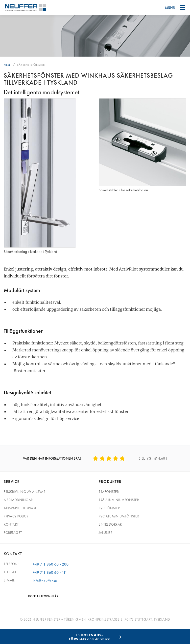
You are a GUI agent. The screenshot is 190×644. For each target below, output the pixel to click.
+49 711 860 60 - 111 (50, 572)
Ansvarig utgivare (20, 508)
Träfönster (109, 492)
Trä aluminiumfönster (119, 500)
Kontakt (11, 524)
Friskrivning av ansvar (24, 492)
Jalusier (106, 533)
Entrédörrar (110, 524)
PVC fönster (109, 508)
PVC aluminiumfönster (119, 516)
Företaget (13, 533)
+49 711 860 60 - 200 (51, 564)
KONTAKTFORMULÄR (43, 596)
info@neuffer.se (45, 581)
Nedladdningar (18, 500)
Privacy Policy (16, 516)
